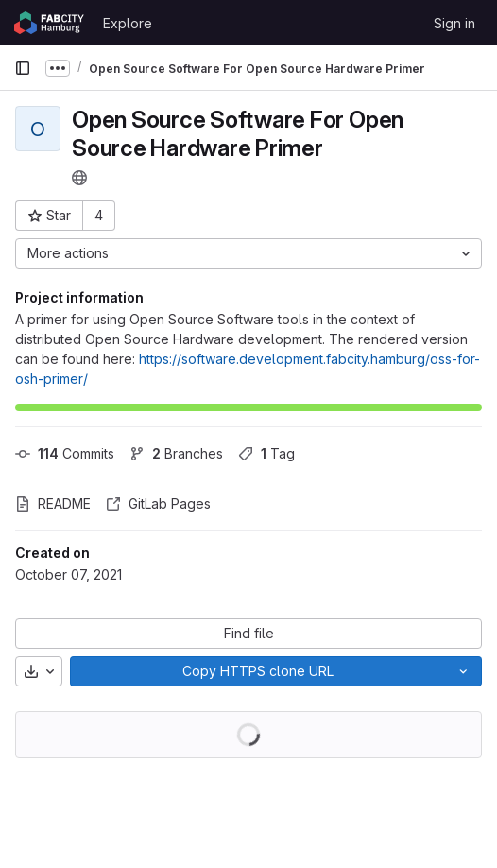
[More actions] (248, 253)
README (53, 503)
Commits (65, 453)
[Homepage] (49, 23)
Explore (128, 23)
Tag (266, 453)
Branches (176, 453)
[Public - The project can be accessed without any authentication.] (79, 178)
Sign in (454, 23)
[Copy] (257, 671)
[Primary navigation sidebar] (23, 68)
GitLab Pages (158, 503)
